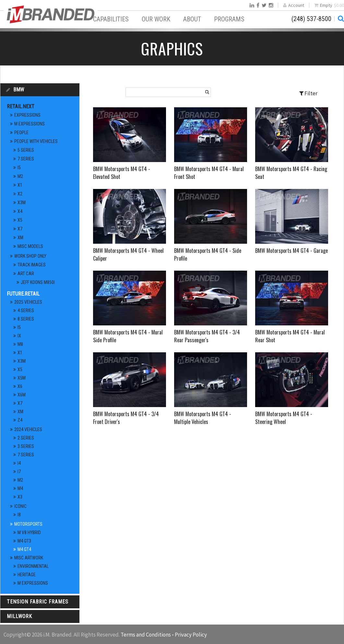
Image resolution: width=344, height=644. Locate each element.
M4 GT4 (24, 549)
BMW (19, 90)
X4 (20, 211)
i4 (19, 463)
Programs (229, 19)
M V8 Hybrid (29, 533)
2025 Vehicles (28, 302)
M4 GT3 (24, 541)
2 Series (26, 438)
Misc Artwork (29, 558)
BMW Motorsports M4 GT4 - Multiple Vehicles (203, 418)
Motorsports (28, 524)
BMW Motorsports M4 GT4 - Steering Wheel (284, 418)
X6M (22, 395)
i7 (19, 472)
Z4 (20, 420)
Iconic (20, 506)
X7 (20, 229)
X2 (20, 194)
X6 (20, 386)
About (192, 19)
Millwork (19, 616)
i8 (19, 515)
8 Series (26, 319)
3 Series (26, 446)
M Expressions (30, 124)
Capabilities (111, 19)
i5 (19, 168)
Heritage (27, 575)
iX (19, 336)
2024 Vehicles (28, 429)
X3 (20, 497)
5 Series (26, 150)
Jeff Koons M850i (38, 282)
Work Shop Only (30, 256)
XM (20, 238)
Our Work (156, 19)
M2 (20, 176)
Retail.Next (21, 106)
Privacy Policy (191, 635)
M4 (20, 488)
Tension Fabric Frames (38, 602)
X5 (20, 220)
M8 (20, 344)
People (21, 133)
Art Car (26, 274)
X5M (22, 378)
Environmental (33, 566)
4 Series (26, 310)
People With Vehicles (36, 141)
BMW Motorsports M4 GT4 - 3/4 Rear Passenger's (207, 336)
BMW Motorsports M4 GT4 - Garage (291, 251)
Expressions (27, 115)
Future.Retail (23, 294)
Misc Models (30, 246)
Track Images (32, 265)
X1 (20, 185)
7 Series (26, 159)
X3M (22, 203)
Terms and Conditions (146, 635)
